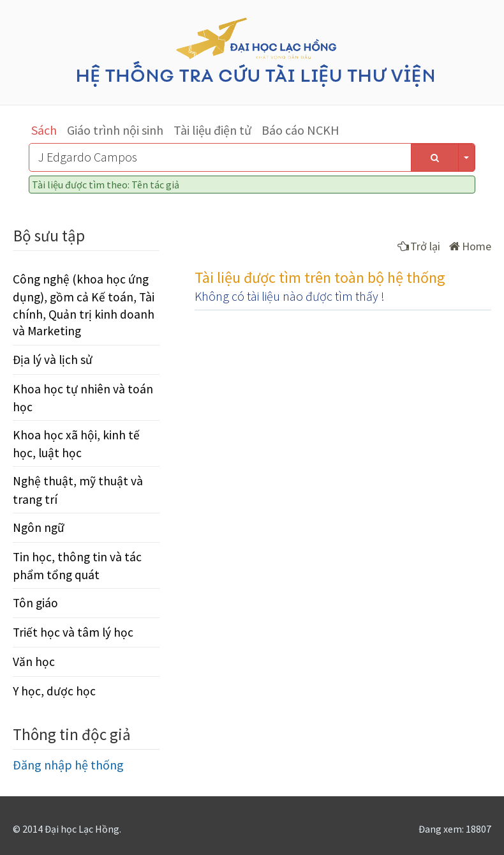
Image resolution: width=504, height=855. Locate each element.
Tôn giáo (35, 603)
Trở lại (419, 246)
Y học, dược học (54, 691)
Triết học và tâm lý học (73, 632)
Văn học (34, 662)
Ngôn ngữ (39, 527)
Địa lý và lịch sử (53, 359)
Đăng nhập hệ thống (68, 765)
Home (470, 246)
